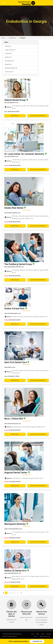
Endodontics (12, 38)
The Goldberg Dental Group (18, 264)
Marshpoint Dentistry (15, 524)
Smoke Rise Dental (14, 208)
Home (3, 38)
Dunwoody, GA (9, 72)
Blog (38, 634)
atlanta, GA (8, 46)
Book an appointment (38, 116)
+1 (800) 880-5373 (37, 641)
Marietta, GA (8, 64)
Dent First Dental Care (16, 362)
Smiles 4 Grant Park (15, 309)
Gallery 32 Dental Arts (16, 571)
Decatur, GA (8, 57)
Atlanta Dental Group (15, 100)
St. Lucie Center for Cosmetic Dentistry (25, 154)
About (43, 634)
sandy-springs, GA (10, 50)
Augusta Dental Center (16, 473)
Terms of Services (45, 636)
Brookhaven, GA (10, 61)
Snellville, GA (9, 53)
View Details (15, 116)
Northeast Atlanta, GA (11, 68)
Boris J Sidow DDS (14, 419)
